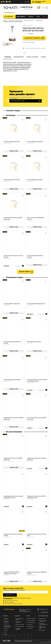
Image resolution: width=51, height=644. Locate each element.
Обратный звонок (28, 9)
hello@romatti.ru (43, 609)
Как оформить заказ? (19, 619)
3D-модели (42, 630)
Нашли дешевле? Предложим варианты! (34, 48)
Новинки (31, 17)
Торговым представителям (43, 624)
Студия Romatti (31, 619)
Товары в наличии (6, 622)
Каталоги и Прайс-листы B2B (42, 627)
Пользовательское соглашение (24, 642)
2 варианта (18, 266)
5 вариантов (41, 314)
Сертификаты (31, 626)
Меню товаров (21, 17)
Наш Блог (30, 624)
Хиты (38, 17)
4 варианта (41, 469)
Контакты (30, 628)
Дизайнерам (42, 619)
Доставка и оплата (19, 622)
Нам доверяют (31, 622)
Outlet (6, 635)
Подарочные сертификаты (7, 626)
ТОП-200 (6, 629)
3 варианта (41, 428)
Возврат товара (20, 624)
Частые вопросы (20, 626)
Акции (6, 631)
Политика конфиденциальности (24, 641)
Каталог (10, 17)
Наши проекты (31, 621)
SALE (44, 17)
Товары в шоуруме (18, 629)
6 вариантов (41, 390)
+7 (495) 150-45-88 (26, 7)
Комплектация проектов (43, 621)
